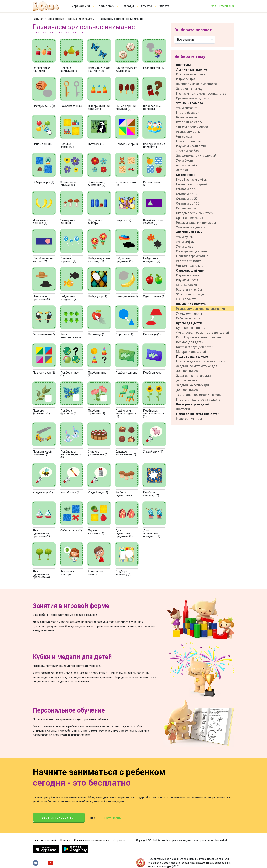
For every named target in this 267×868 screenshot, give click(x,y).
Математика (186, 175)
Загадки (182, 170)
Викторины (184, 409)
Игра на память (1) (126, 184)
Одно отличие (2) (44, 334)
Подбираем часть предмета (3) (71, 454)
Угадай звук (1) (153, 452)
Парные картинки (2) (96, 532)
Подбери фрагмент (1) (41, 412)
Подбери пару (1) (70, 374)
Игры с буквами (188, 113)
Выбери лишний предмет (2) (126, 107)
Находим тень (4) (71, 106)
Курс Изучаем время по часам (199, 337)
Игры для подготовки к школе (198, 399)
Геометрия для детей (192, 184)
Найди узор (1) (97, 296)
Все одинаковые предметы (154, 145)
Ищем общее (186, 79)
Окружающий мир (190, 270)
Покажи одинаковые (69, 69)
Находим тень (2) (154, 68)
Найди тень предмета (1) (124, 260)
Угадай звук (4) (98, 492)
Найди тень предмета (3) (41, 298)
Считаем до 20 (187, 199)
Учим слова (185, 246)
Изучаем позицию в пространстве (201, 93)
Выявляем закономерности (196, 84)
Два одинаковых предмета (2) (41, 533)
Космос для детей (190, 342)
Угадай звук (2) (43, 492)
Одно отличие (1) (154, 296)
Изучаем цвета (187, 280)
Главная (38, 19)
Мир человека (186, 285)
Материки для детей (191, 352)
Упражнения (81, 6)
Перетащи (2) (124, 334)
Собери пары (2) (71, 531)
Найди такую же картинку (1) (99, 260)
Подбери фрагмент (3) (96, 412)
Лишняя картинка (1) (68, 260)
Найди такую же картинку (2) (99, 69)
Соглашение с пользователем (92, 840)
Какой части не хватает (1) (153, 222)
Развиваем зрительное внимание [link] (121, 19)
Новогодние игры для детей (198, 414)
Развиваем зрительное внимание (200, 309)
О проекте (119, 840)
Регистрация (227, 6)
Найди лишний (42, 144)
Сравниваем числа (190, 218)
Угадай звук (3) (70, 492)
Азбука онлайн (187, 165)
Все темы (183, 65)
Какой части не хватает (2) (43, 260)
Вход (213, 6)
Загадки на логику (189, 89)
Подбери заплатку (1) (123, 573)
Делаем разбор (187, 151)
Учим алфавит (186, 108)
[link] (38, 19)
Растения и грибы (189, 289)
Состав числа (186, 208)
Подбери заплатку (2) (151, 494)
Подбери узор (152, 373)
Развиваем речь (188, 132)
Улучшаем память (189, 313)
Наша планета (186, 299)
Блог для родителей (44, 840)
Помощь (65, 840)
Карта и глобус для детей (195, 347)
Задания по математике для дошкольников (197, 368)
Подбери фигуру (126, 373)
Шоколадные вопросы (152, 107)
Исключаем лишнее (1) (41, 222)
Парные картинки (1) (68, 145)
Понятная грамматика (192, 256)
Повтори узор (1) (127, 144)
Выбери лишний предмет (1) (99, 107)
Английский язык (189, 232)
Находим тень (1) (127, 296)
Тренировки (106, 6)
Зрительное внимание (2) (97, 184)
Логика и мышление (192, 70)
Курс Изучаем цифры (192, 179)
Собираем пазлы (188, 318)
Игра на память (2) (153, 184)
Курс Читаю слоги (189, 122)
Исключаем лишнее (191, 74)
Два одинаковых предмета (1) (152, 533)
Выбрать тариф (112, 818)
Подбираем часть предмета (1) (126, 413)
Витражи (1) (96, 144)
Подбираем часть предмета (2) (153, 413)
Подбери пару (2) (97, 374)
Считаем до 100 (188, 203)
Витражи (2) (123, 220)
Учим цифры (185, 242)
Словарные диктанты (192, 251)
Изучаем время (188, 275)
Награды (128, 6)
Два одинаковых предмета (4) (41, 574)
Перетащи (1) (97, 334)
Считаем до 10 (187, 194)
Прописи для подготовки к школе (201, 361)
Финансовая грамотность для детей (203, 333)
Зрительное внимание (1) (69, 184)
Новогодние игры (189, 419)
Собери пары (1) (43, 182)
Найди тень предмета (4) (69, 298)
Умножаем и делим (190, 227)
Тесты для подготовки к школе (199, 395)
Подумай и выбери (95, 222)
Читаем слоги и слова (192, 127)
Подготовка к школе (192, 356)
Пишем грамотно (189, 141)
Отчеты (146, 6)
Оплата (164, 6)
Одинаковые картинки (41, 69)
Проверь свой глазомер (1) (42, 453)
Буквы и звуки (186, 117)
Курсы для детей (189, 323)
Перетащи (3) (152, 334)
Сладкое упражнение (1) (98, 453)
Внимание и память (81, 19)
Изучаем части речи (191, 146)
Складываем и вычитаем (195, 213)
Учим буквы (185, 160)
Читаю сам (184, 136)
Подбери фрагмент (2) (69, 412)
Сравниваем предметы (193, 98)
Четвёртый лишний (68, 222)
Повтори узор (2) (44, 373)
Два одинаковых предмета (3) (124, 533)
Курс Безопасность (190, 328)
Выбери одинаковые (124, 494)
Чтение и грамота (190, 103)
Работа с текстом (189, 261)
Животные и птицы (190, 294)
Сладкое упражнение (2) (126, 453)
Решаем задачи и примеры (196, 223)
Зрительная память (95, 573)
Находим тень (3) (44, 106)
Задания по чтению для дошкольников (193, 378)
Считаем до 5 (186, 189)
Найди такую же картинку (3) (126, 69)
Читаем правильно (190, 266)
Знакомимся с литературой (196, 156)
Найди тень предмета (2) (152, 260)
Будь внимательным (71, 336)
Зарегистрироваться (59, 818)
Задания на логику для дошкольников (193, 388)
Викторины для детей (193, 404)
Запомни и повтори (67, 573)
